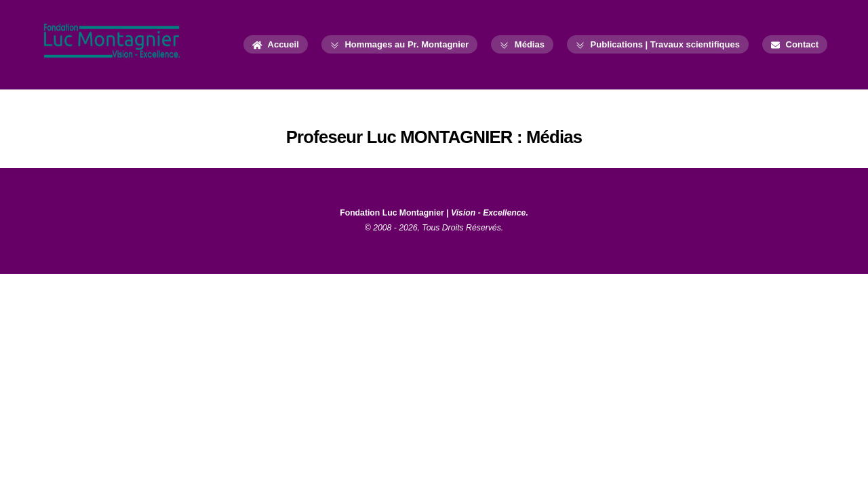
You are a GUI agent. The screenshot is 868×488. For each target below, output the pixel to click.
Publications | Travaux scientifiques (658, 44)
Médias (522, 44)
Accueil (276, 44)
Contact (795, 44)
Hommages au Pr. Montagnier (399, 44)
